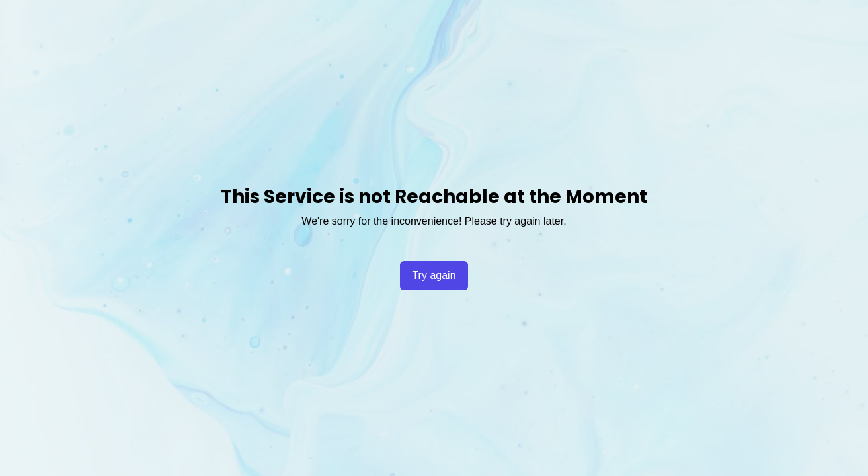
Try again (434, 275)
